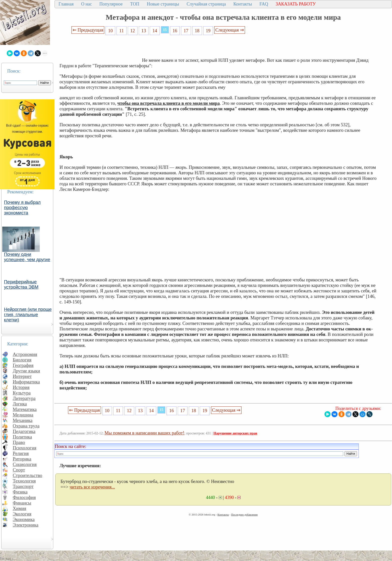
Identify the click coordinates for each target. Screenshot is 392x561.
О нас (86, 4)
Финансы (22, 503)
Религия (21, 453)
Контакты (242, 4)
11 (121, 31)
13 (144, 31)
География (23, 365)
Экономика (24, 519)
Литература (24, 398)
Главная (66, 4)
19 (208, 31)
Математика (25, 409)
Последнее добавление (244, 514)
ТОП (135, 4)
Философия (24, 497)
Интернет (22, 376)
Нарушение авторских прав (235, 433)
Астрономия (25, 354)
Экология (22, 514)
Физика (20, 492)
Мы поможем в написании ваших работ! (144, 433)
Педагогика (24, 431)
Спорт (19, 470)
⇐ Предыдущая (88, 30)
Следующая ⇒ (229, 30)
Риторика (22, 459)
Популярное (111, 4)
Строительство (27, 475)
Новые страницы (163, 4)
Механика (23, 420)
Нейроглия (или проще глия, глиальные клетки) (28, 315)
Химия (19, 508)
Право (19, 442)
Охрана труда (26, 426)
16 (175, 31)
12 (133, 31)
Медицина (23, 415)
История (21, 387)
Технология (24, 481)
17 (186, 31)
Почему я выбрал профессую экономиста (22, 208)
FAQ (264, 4)
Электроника (26, 525)
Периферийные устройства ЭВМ (21, 285)
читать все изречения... (92, 487)
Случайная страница (206, 4)
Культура (22, 393)
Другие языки (26, 371)
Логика (20, 404)
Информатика (26, 382)
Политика (22, 437)
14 (155, 31)
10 (110, 31)
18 (197, 31)
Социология (25, 464)
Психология (24, 448)
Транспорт (23, 486)
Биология (22, 360)
